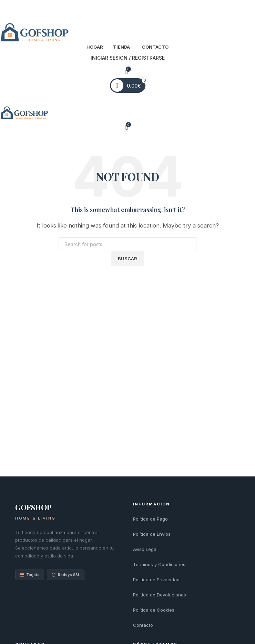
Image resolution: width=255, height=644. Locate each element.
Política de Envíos (152, 534)
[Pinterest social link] (127, 9)
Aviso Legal (145, 549)
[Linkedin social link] (134, 9)
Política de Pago (150, 519)
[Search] (127, 244)
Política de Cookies (154, 610)
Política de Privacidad (156, 580)
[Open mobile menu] (127, 99)
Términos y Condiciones (159, 564)
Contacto (143, 625)
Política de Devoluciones (160, 595)
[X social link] (121, 9)
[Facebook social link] (116, 9)
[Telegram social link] (139, 9)
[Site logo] (34, 33)
